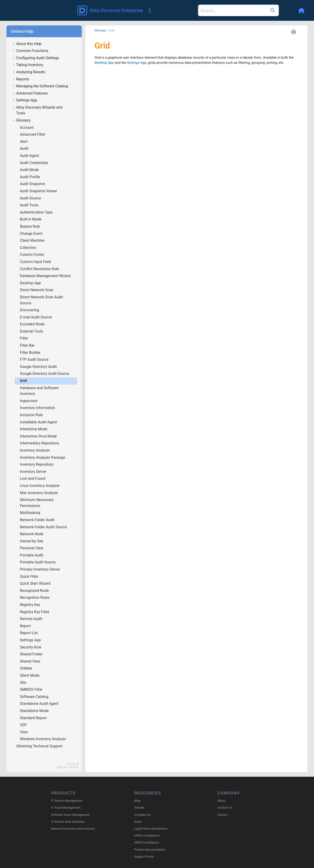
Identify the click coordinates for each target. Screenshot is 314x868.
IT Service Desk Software (68, 816)
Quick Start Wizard (36, 577)
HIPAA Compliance (147, 830)
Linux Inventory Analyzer (40, 479)
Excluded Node (33, 317)
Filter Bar (28, 339)
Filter (24, 332)
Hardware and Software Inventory (39, 384)
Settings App (25, 94)
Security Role (31, 640)
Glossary (21, 114)
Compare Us (142, 808)
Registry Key (30, 598)
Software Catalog (35, 690)
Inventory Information (38, 401)
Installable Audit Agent (39, 415)
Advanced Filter (33, 128)
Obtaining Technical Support (40, 739)
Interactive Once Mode (39, 429)
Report (26, 619)
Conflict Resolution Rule (40, 262)
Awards (139, 802)
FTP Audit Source (35, 353)
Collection (29, 241)
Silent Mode (30, 669)
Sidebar (27, 662)
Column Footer (32, 248)
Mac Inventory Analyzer (40, 486)
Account (27, 121)
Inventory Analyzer (35, 444)
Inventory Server (34, 465)
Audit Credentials (34, 156)
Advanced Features (30, 87)
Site (23, 676)
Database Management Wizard (46, 269)
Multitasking (30, 506)
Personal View (32, 541)
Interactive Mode (34, 422)
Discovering (30, 303)
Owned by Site (32, 534)
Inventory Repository (37, 458)
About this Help (27, 37)
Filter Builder (31, 346)
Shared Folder (32, 647)
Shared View (30, 655)
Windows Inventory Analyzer (43, 732)
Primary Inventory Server (40, 563)
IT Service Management (67, 795)
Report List (29, 626)
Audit (25, 142)
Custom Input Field (36, 255)
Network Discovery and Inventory (73, 823)
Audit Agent (30, 149)
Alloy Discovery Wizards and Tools (37, 104)
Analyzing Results (29, 66)
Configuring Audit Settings (36, 51)
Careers (223, 808)
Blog (137, 795)
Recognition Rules (35, 591)
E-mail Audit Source (36, 310)
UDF (24, 718)
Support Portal (144, 851)
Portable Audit (32, 549)
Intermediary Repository (40, 436)
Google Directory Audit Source (45, 367)
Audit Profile (30, 170)
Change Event (32, 227)
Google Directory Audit (39, 360)
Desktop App (31, 276)
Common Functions (30, 44)
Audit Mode (30, 163)
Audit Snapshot (33, 177)
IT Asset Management (66, 802)
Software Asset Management (70, 808)
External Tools (32, 325)
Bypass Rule (30, 220)
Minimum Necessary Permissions (37, 496)
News (138, 816)
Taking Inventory (28, 58)
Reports (21, 73)
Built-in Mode (31, 212)
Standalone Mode (35, 704)
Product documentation (150, 843)
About (221, 795)
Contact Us (225, 802)
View (24, 725)
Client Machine (33, 234)
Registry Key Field (35, 605)
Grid (24, 374)
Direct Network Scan (37, 283)
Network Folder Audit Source (44, 520)
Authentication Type (37, 206)
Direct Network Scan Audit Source (41, 293)
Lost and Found (33, 472)
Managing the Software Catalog (40, 80)
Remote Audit (32, 612)
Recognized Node (35, 584)
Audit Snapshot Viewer (39, 184)
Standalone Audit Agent (40, 697)
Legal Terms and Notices (151, 823)
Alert (24, 135)
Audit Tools (30, 198)
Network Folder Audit (38, 513)
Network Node (32, 527)
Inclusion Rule (32, 408)
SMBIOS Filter (32, 683)
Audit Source (31, 191)
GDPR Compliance (146, 836)
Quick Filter (30, 570)
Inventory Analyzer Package (43, 451)
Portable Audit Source (38, 555)
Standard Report (34, 711)
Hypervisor (29, 394)
